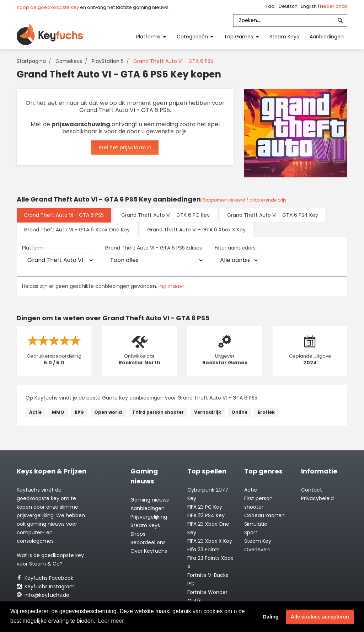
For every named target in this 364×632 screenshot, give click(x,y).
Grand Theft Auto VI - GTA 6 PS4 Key (273, 215)
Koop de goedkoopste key (48, 7)
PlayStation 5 (108, 61)
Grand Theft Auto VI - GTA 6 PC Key (165, 215)
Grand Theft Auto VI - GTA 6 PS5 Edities (153, 248)
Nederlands (334, 6)
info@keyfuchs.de (43, 595)
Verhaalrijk (208, 412)
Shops (138, 534)
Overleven (257, 550)
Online (239, 412)
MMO (58, 412)
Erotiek (266, 412)
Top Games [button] (239, 37)
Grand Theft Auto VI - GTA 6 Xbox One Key (77, 230)
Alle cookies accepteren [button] (320, 617)
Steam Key (258, 541)
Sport (251, 532)
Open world (108, 412)
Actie (35, 412)
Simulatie (256, 524)
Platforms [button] (149, 37)
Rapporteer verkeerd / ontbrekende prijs (244, 200)
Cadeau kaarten (264, 515)
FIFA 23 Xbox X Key (210, 541)
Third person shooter (158, 412)
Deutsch (289, 6)
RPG (79, 412)
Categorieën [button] (193, 37)
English (309, 6)
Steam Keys (284, 37)
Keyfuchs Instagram (46, 587)
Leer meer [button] (111, 621)
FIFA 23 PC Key (205, 507)
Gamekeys (69, 61)
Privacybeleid (317, 498)
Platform (33, 248)
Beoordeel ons (148, 542)
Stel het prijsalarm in (125, 148)
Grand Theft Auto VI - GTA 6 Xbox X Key (196, 230)
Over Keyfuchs (149, 551)
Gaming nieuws (150, 500)
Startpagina (31, 61)
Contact (312, 490)
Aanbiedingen (327, 37)
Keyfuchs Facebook (45, 578)
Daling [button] (271, 617)
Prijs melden (172, 286)
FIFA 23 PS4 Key (206, 515)
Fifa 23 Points (204, 550)
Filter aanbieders (235, 248)
